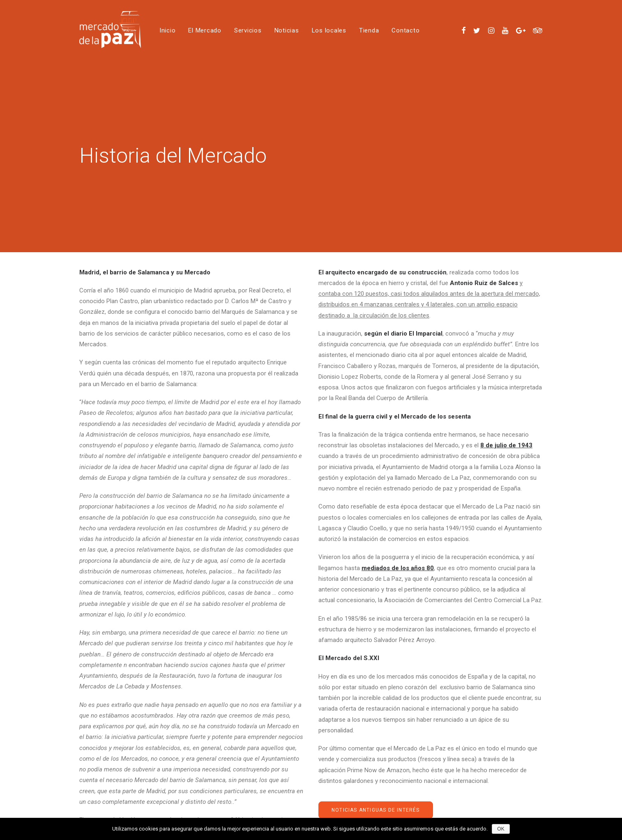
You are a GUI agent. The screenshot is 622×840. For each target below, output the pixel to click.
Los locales (329, 30)
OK (501, 829)
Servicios (248, 30)
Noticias (287, 30)
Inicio (168, 30)
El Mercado (205, 30)
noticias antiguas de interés (376, 801)
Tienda (369, 30)
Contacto (405, 30)
